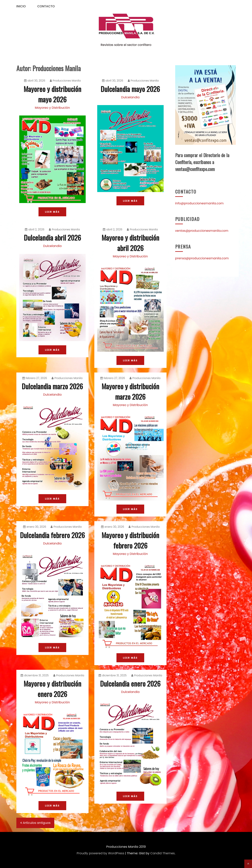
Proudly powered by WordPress (100, 853)
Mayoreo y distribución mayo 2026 (52, 94)
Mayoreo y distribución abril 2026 (130, 243)
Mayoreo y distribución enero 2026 (52, 689)
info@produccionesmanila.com (199, 203)
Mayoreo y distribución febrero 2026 (130, 540)
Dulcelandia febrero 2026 (52, 535)
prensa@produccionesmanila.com (202, 258)
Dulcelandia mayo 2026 (130, 89)
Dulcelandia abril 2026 (52, 237)
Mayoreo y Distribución (52, 108)
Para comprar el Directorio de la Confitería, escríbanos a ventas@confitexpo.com (202, 162)
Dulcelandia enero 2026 (130, 683)
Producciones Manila (65, 81)
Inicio (21, 6)
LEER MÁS (52, 212)
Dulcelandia (130, 97)
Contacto (46, 6)
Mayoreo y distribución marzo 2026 (130, 391)
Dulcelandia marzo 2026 (52, 386)
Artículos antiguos (37, 823)
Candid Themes (163, 853)
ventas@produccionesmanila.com (202, 231)
